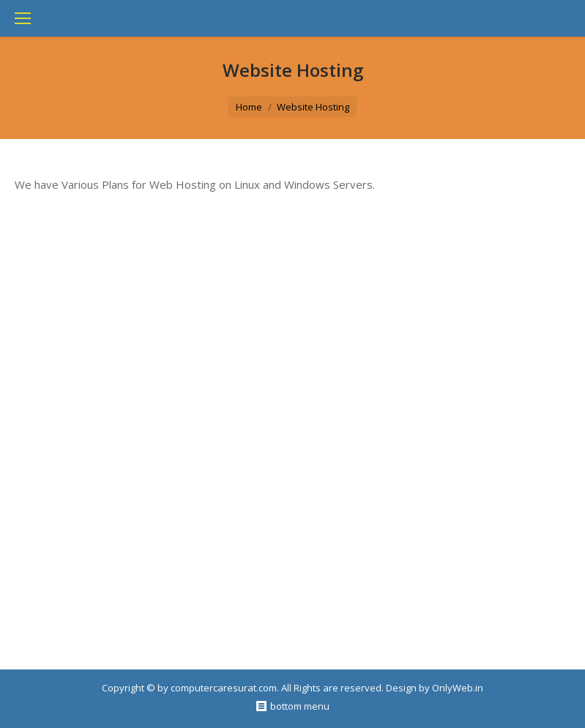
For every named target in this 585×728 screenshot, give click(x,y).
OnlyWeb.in (458, 688)
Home (249, 107)
